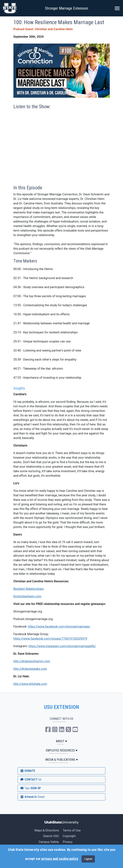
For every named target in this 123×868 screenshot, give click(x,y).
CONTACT (31, 779)
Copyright (69, 836)
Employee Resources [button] (62, 750)
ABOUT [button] (61, 741)
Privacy (68, 842)
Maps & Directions (47, 830)
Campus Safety (49, 842)
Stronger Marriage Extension (67, 8)
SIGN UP (30, 788)
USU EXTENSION (62, 707)
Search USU (51, 836)
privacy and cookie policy (60, 859)
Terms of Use (72, 830)
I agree (88, 859)
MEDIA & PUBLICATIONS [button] (62, 760)
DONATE (28, 771)
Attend (32, 797)
